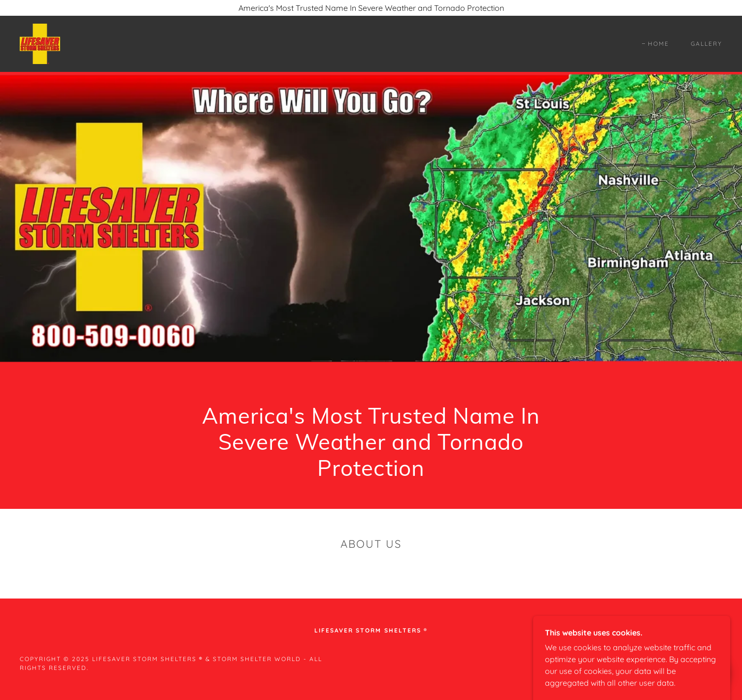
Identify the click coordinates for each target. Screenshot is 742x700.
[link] (40, 43)
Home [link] (658, 44)
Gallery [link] (707, 44)
